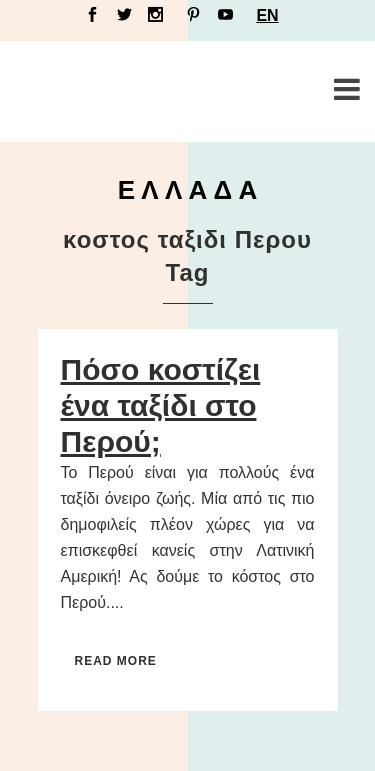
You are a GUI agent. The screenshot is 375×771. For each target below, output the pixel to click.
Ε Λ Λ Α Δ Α (188, 190)
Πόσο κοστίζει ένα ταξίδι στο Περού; (161, 405)
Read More (116, 661)
